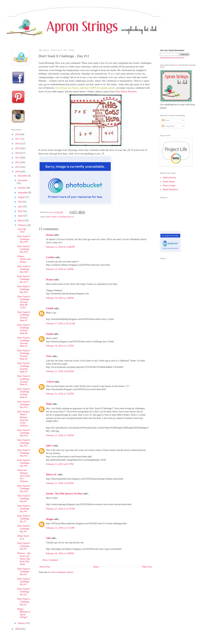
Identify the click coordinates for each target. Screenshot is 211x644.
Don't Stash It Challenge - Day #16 (24, 289)
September (23, 193)
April (21, 216)
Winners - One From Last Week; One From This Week (24, 559)
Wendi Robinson (171, 189)
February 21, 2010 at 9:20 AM (60, 371)
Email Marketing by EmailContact (172, 58)
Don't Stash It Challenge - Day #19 (24, 249)
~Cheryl (50, 382)
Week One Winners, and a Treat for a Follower (24, 476)
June (20, 207)
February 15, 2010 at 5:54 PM (60, 269)
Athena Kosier (170, 178)
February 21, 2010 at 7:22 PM (60, 394)
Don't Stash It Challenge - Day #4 (24, 572)
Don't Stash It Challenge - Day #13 (24, 443)
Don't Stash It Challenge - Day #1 (24, 602)
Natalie (50, 334)
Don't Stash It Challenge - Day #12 (24, 453)
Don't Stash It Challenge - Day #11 (24, 463)
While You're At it (23, 537)
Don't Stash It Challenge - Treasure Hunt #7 (24, 316)
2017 (18, 139)
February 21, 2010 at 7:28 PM (60, 435)
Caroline (50, 257)
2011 (18, 167)
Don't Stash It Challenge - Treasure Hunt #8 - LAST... (24, 302)
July (20, 202)
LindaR (50, 308)
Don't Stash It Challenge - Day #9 (24, 499)
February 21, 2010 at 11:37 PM (60, 509)
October (22, 188)
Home (96, 567)
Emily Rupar (169, 182)
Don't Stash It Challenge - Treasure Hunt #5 (24, 342)
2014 (18, 153)
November (23, 180)
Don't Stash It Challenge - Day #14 (24, 433)
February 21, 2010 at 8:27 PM (60, 464)
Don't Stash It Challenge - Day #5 (24, 546)
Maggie (50, 519)
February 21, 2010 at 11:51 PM (60, 528)
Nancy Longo (169, 185)
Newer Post (45, 567)
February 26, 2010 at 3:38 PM (60, 553)
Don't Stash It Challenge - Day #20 (24, 239)
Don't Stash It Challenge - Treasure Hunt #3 (24, 367)
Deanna (50, 235)
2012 (18, 162)
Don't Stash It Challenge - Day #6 (24, 529)
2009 (18, 629)
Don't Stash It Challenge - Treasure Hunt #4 (24, 355)
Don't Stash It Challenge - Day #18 (24, 269)
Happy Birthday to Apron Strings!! (24, 613)
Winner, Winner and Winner (24, 259)
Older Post (147, 567)
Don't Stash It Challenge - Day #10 (24, 489)
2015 (18, 148)
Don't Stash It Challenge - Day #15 (24, 404)
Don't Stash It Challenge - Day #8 (24, 509)
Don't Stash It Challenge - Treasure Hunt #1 (24, 393)
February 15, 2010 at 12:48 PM (60, 247)
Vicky (49, 356)
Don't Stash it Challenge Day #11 (60, 217)
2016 (18, 144)
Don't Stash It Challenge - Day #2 (24, 592)
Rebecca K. (52, 475)
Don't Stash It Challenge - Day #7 (24, 519)
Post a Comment (50, 560)
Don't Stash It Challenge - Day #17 (24, 279)
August (21, 197)
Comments (168, 126)
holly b (49, 446)
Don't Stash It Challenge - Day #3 (24, 582)
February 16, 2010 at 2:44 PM (60, 298)
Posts (166, 120)
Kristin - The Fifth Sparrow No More (64, 494)
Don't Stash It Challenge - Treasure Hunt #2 (24, 380)
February (22, 225)
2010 (18, 172)
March (21, 221)
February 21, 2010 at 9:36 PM (60, 483)
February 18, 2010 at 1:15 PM (60, 346)
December (23, 176)
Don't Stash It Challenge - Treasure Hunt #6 (24, 329)
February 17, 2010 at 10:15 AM (60, 324)
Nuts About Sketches (126, 91)
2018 (18, 134)
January (22, 623)
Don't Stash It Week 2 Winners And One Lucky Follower (24, 419)
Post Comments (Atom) (62, 572)
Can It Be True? (22, 231)
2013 (18, 158)
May (20, 211)
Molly (49, 404)
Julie (48, 538)
